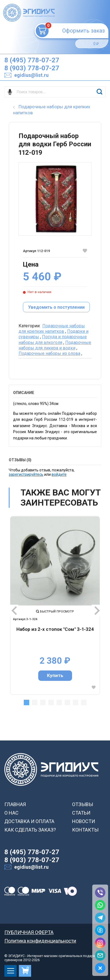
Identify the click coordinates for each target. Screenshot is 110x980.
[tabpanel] (55, 605)
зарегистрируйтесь (26, 474)
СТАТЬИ (81, 813)
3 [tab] (43, 702)
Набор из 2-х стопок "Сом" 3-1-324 (55, 629)
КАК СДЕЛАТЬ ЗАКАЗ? (30, 830)
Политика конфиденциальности (40, 941)
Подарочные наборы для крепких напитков (52, 329)
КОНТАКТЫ (85, 830)
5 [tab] (59, 702)
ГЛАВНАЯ (15, 804)
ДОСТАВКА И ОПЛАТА (29, 821)
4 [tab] (51, 702)
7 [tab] (76, 702)
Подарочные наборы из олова (49, 353)
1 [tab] (26, 702)
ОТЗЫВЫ (83, 804)
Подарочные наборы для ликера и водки (55, 345)
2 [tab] (35, 702)
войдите (59, 474)
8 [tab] (84, 702)
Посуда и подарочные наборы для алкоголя (53, 339)
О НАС (11, 813)
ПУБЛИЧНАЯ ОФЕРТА (29, 932)
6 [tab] (67, 702)
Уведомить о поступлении (56, 307)
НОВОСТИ (84, 821)
